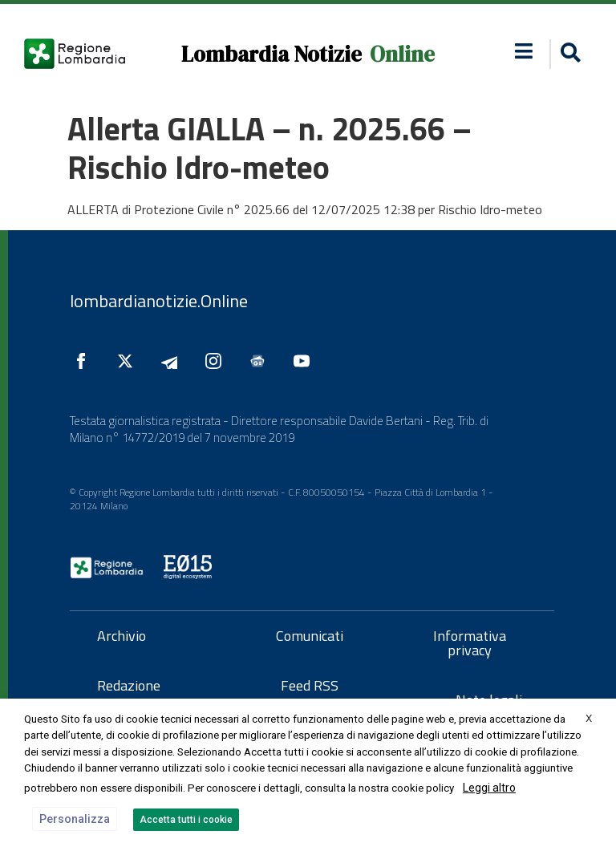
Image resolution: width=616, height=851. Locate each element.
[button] (523, 51)
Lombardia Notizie (272, 54)
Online (402, 54)
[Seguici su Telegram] (173, 361)
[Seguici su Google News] (261, 361)
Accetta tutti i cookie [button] (186, 820)
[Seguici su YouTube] (306, 361)
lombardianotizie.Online (159, 301)
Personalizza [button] (75, 819)
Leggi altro (489, 788)
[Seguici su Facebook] (85, 361)
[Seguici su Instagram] (217, 361)
